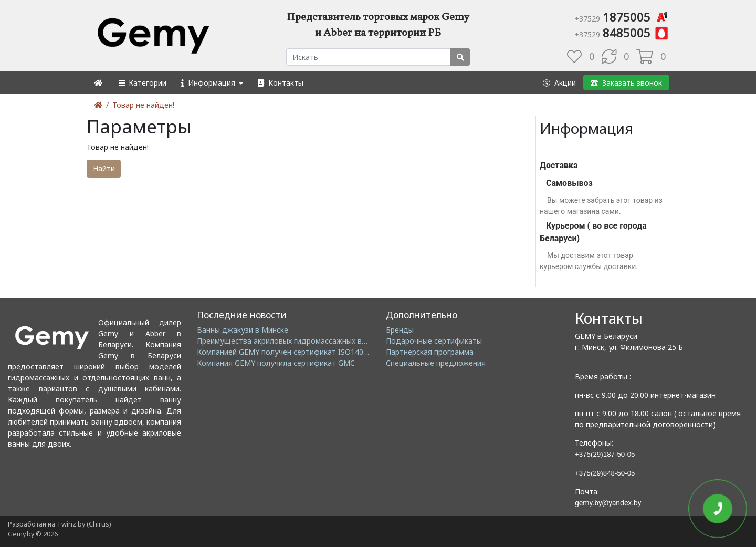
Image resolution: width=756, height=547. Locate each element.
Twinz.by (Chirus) (84, 524)
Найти (104, 168)
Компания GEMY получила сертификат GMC (276, 363)
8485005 (622, 33)
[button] (142, 83)
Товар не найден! (143, 105)
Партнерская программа (430, 352)
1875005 (622, 17)
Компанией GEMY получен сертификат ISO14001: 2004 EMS (303, 352)
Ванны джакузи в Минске (243, 330)
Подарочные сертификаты (434, 341)
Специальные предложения (436, 363)
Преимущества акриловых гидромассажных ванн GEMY (297, 341)
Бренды (400, 330)
